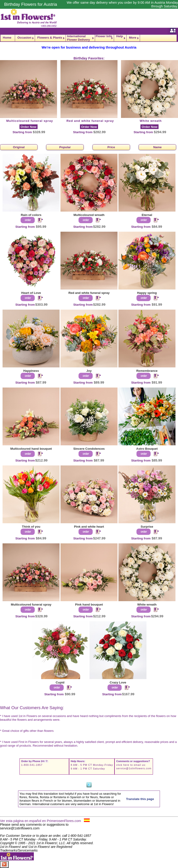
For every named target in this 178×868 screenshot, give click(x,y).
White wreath (151, 121)
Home (7, 38)
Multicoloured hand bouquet (31, 449)
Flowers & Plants (50, 38)
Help (120, 36)
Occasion (24, 38)
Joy (89, 371)
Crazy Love (118, 682)
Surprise (147, 527)
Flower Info (104, 36)
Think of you (31, 527)
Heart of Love (31, 293)
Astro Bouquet (147, 449)
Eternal (147, 215)
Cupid (60, 682)
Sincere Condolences (89, 449)
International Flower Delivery (78, 38)
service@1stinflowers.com (134, 768)
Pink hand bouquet (89, 605)
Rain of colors (31, 215)
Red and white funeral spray (90, 121)
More (133, 38)
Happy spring (147, 293)
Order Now (29, 127)
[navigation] (89, 38)
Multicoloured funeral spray (30, 121)
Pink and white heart (89, 527)
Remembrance (147, 371)
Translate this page (140, 799)
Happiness (31, 371)
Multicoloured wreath (89, 215)
